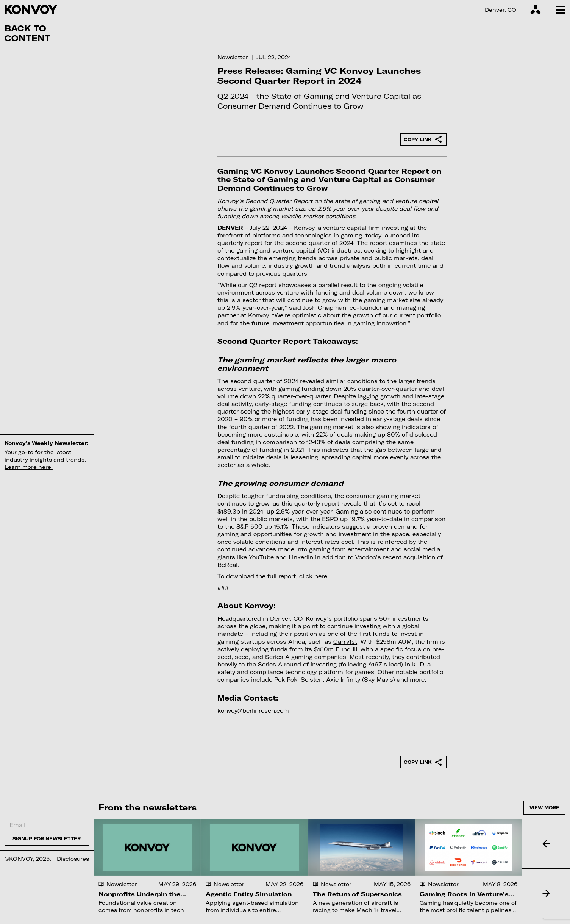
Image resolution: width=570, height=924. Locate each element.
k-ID (418, 664)
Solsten (312, 680)
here (321, 576)
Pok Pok (286, 680)
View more (544, 807)
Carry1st (345, 642)
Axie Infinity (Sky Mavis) (361, 680)
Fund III (346, 649)
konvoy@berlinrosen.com (253, 711)
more (417, 680)
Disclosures (73, 859)
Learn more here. (29, 467)
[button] (546, 844)
